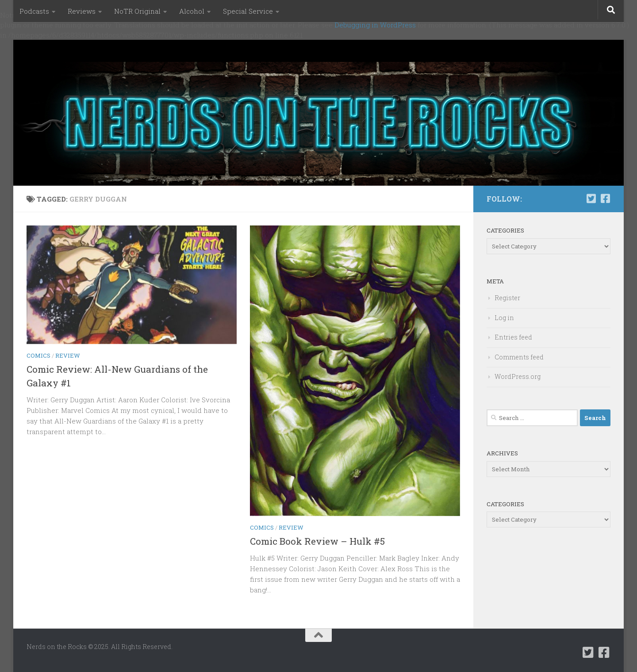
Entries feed (513, 337)
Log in (504, 318)
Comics (38, 355)
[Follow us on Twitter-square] (591, 199)
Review (68, 355)
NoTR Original (137, 11)
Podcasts (34, 11)
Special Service (248, 11)
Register (507, 298)
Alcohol (192, 11)
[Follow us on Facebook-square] (605, 199)
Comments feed (519, 357)
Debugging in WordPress (375, 25)
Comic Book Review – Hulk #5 (317, 541)
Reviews (82, 11)
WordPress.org (518, 376)
